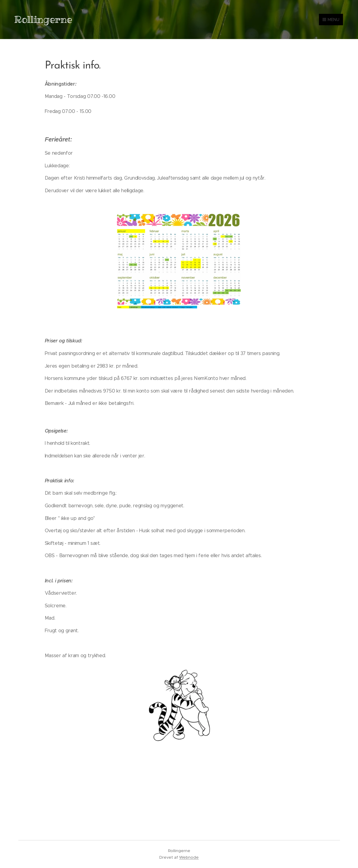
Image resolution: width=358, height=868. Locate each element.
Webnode (189, 857)
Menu (331, 20)
